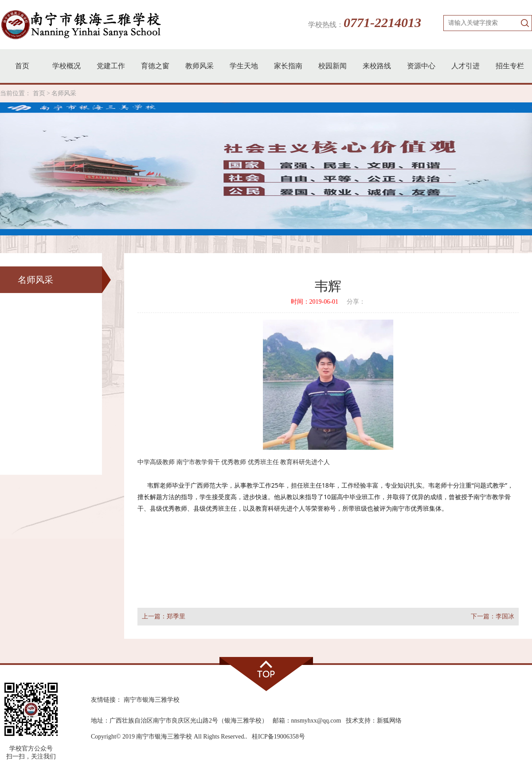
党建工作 (111, 66)
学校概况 (66, 66)
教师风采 (199, 66)
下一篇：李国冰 (493, 616)
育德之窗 (155, 66)
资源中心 (421, 66)
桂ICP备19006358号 (278, 737)
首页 (22, 66)
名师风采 (64, 93)
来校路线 (377, 66)
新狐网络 (389, 721)
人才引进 (465, 66)
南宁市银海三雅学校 (152, 700)
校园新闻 (332, 66)
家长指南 (288, 66)
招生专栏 (510, 66)
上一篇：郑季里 (164, 616)
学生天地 (244, 66)
